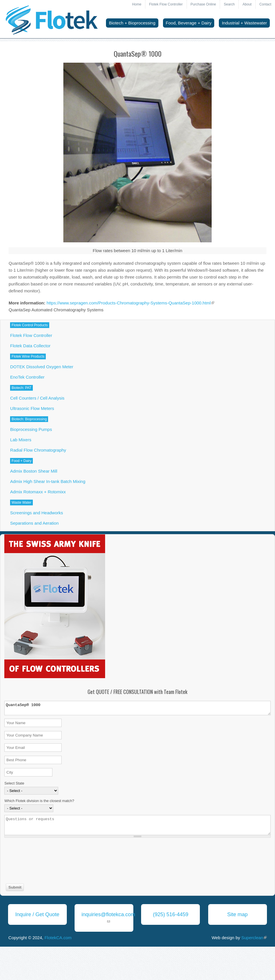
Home (137, 4)
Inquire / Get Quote (37, 914)
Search (229, 4)
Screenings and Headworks (36, 513)
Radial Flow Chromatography (38, 450)
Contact (265, 4)
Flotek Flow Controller (166, 4)
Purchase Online (203, 4)
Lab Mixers (21, 440)
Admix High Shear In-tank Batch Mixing (48, 481)
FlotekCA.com (58, 938)
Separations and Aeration (34, 523)
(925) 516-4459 (171, 914)
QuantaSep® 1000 (137, 708)
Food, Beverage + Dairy (189, 23)
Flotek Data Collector (30, 346)
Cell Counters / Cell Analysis (37, 398)
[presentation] (28, 861)
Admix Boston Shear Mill (34, 471)
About (247, 4)
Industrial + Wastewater (244, 23)
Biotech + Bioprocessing (132, 23)
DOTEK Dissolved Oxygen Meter (42, 367)
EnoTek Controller (27, 377)
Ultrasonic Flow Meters (32, 408)
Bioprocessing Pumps (31, 429)
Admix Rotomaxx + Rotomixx (38, 492)
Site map (237, 914)
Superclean (254, 938)
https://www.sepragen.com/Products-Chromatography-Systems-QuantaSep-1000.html (130, 303)
